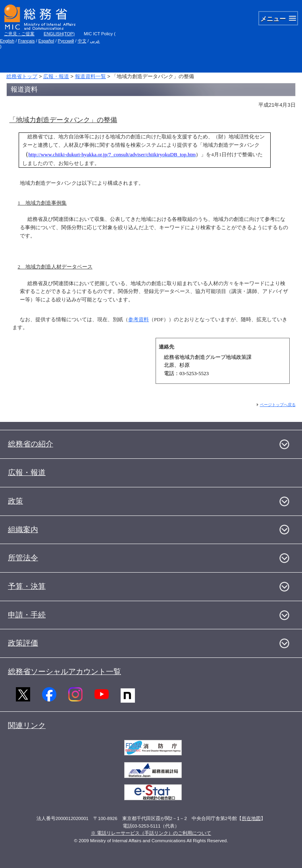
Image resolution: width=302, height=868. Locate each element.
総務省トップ (22, 76)
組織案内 (23, 530)
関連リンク (27, 725)
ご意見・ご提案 (19, 34)
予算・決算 (27, 586)
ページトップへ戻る (278, 405)
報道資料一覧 (90, 76)
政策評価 (23, 643)
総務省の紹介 (31, 444)
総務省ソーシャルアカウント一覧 (64, 672)
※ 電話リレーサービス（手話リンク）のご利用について (151, 833)
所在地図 (251, 818)
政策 (15, 501)
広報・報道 (56, 76)
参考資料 (138, 319)
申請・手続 (27, 615)
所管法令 (23, 558)
